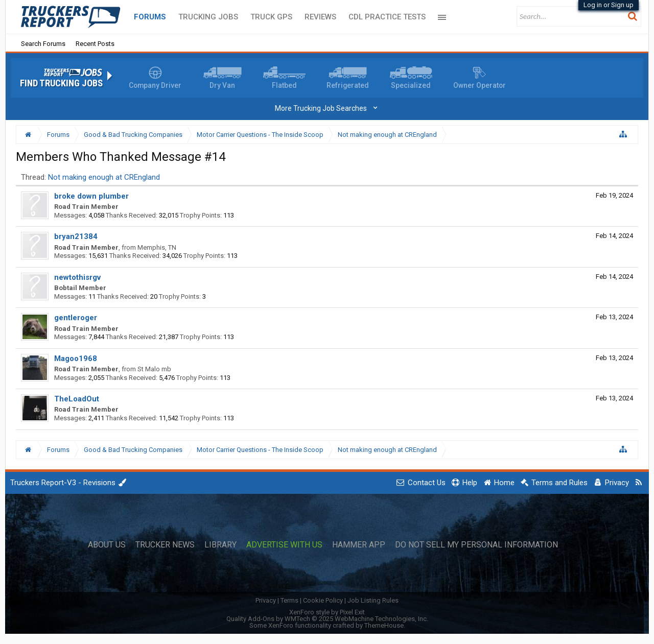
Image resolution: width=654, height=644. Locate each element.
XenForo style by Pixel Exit (327, 612)
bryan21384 (76, 236)
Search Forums (43, 44)
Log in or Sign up (609, 5)
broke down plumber (91, 196)
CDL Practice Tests (387, 17)
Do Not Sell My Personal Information (476, 545)
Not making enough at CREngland (104, 177)
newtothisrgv (77, 277)
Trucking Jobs (208, 17)
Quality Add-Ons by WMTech (327, 619)
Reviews (320, 17)
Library (220, 545)
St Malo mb (154, 369)
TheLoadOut (77, 399)
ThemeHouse (384, 625)
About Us (107, 545)
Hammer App (359, 545)
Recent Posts (95, 44)
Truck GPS (271, 17)
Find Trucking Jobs (61, 83)
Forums (150, 17)
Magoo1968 (76, 359)
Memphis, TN (157, 247)
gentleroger (76, 318)
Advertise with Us (284, 545)
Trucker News (165, 545)
